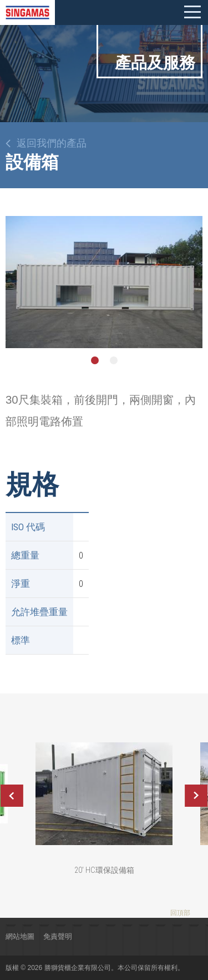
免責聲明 (58, 936)
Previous (12, 796)
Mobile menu (192, 12)
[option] (104, 282)
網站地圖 (20, 936)
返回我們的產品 (52, 143)
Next (196, 796)
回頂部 (180, 913)
